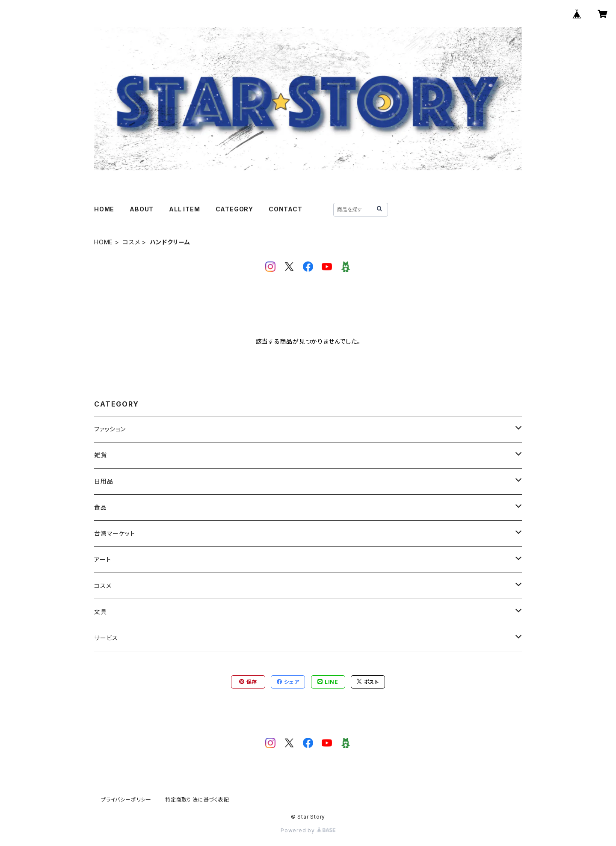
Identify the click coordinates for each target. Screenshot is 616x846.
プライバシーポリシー (126, 800)
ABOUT (142, 209)
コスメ (131, 242)
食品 (101, 507)
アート (102, 560)
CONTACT (286, 209)
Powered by (308, 830)
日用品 (104, 481)
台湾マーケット (115, 533)
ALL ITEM (184, 209)
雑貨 (101, 455)
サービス (106, 638)
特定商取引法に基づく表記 (197, 800)
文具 (101, 612)
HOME (104, 209)
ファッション (110, 429)
